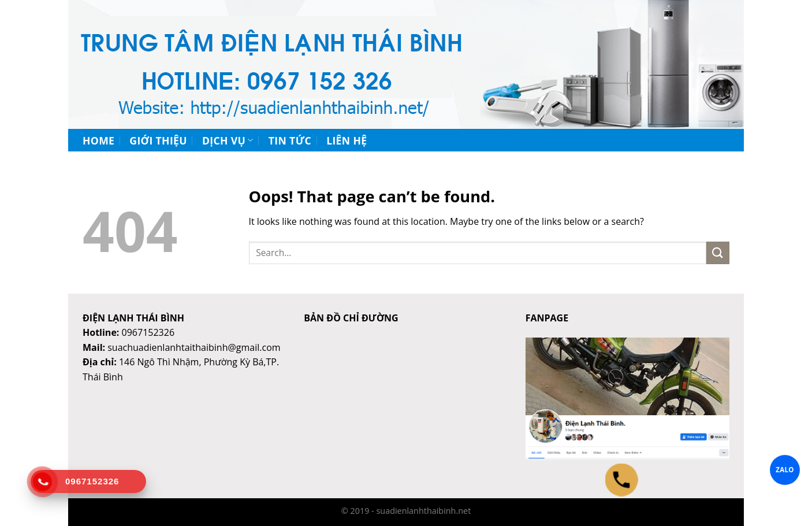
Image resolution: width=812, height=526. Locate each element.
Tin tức (290, 140)
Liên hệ (347, 140)
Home (98, 140)
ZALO (785, 470)
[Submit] (718, 253)
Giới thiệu (158, 140)
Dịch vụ (228, 140)
